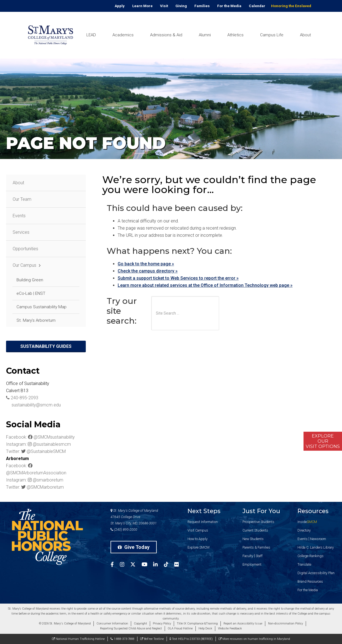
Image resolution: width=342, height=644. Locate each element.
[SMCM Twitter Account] (136, 565)
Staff (259, 556)
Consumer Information (112, 624)
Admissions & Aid (166, 35)
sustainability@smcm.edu (33, 405)
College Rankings (311, 556)
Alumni (205, 35)
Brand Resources (310, 581)
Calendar (257, 6)
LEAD (91, 35)
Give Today (134, 547)
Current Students (255, 530)
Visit (164, 6)
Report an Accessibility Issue (243, 624)
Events (19, 216)
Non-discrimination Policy (286, 624)
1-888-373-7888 (122, 639)
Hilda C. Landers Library (316, 547)
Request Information (203, 522)
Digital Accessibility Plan (316, 573)
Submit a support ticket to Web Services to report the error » (178, 278)
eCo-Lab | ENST (31, 293)
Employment (252, 564)
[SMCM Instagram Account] (125, 565)
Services (21, 232)
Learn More (142, 6)
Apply (120, 6)
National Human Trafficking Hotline (78, 639)
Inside (307, 522)
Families (202, 6)
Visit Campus (198, 530)
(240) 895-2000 (124, 529)
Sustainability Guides (46, 346)
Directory (304, 530)
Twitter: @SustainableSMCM (36, 451)
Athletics (235, 35)
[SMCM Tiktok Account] (169, 565)
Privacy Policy (162, 624)
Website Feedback (230, 628)
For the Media (229, 6)
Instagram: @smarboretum (35, 480)
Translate (304, 564)
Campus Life (272, 35)
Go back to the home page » (146, 264)
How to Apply (198, 539)
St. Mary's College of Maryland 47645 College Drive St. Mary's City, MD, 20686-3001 (134, 517)
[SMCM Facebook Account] (115, 565)
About (305, 35)
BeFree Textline (152, 639)
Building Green (30, 280)
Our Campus (24, 265)
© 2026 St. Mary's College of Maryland (65, 624)
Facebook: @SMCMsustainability (40, 437)
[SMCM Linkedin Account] (158, 565)
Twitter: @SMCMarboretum (35, 487)
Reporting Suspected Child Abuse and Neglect (131, 628)
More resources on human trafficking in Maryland (254, 639)
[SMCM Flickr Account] (180, 565)
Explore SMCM (198, 547)
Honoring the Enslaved (291, 6)
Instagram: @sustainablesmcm (38, 444)
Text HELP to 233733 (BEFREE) (191, 639)
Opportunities (25, 249)
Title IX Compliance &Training (197, 624)
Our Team (22, 199)
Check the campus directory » (148, 271)
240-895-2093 (22, 398)
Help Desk (205, 628)
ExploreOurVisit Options (323, 441)
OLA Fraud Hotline (180, 628)
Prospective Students (258, 522)
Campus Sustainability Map (42, 307)
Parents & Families (256, 547)
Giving (181, 6)
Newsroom (318, 539)
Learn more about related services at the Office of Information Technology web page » (205, 285)
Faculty (248, 556)
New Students (253, 539)
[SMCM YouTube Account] (147, 565)
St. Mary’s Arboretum (36, 320)
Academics (123, 35)
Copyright (140, 624)
